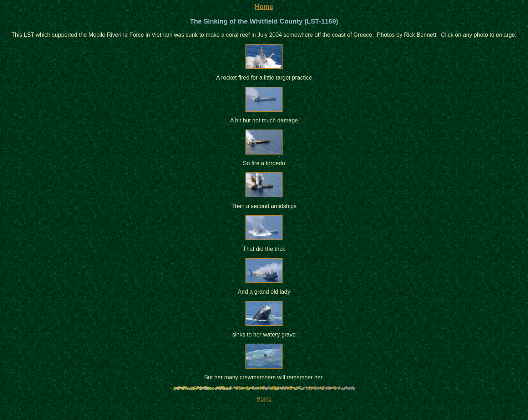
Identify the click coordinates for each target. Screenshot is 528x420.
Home (264, 7)
